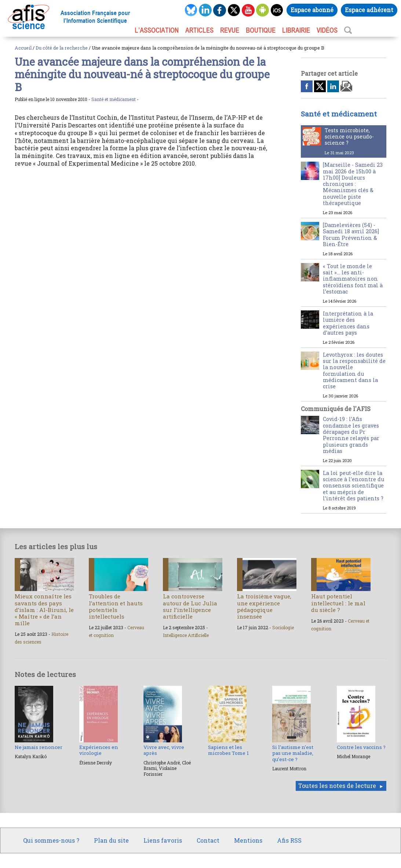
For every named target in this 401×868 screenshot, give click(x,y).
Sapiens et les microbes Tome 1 (228, 750)
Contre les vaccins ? (361, 747)
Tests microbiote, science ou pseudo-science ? (349, 137)
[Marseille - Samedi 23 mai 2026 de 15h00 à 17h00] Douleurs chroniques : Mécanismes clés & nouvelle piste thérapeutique (353, 184)
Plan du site (111, 840)
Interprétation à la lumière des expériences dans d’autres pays (348, 323)
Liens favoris (163, 840)
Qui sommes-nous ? (51, 840)
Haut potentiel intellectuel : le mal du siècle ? (338, 603)
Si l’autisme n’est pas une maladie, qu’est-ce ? (293, 753)
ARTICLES (199, 30)
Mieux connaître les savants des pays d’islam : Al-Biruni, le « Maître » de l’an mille (44, 610)
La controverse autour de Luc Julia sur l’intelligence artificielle (190, 606)
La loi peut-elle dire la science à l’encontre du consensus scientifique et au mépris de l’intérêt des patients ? (353, 486)
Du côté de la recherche (62, 48)
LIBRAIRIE (296, 30)
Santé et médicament (114, 99)
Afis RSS (289, 840)
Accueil (23, 48)
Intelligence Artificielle (186, 635)
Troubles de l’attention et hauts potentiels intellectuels (116, 606)
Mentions (248, 840)
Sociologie (283, 627)
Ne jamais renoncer (39, 747)
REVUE (230, 30)
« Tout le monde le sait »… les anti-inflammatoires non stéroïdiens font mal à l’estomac (353, 279)
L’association (157, 30)
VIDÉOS (327, 30)
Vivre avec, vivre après (164, 750)
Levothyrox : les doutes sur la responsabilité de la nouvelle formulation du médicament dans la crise (354, 370)
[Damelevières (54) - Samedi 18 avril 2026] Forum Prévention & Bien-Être (351, 235)
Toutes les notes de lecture (337, 786)
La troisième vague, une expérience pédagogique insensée (264, 606)
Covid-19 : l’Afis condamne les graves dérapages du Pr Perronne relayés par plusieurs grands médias (351, 435)
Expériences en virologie (99, 750)
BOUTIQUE (261, 30)
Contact (208, 840)
